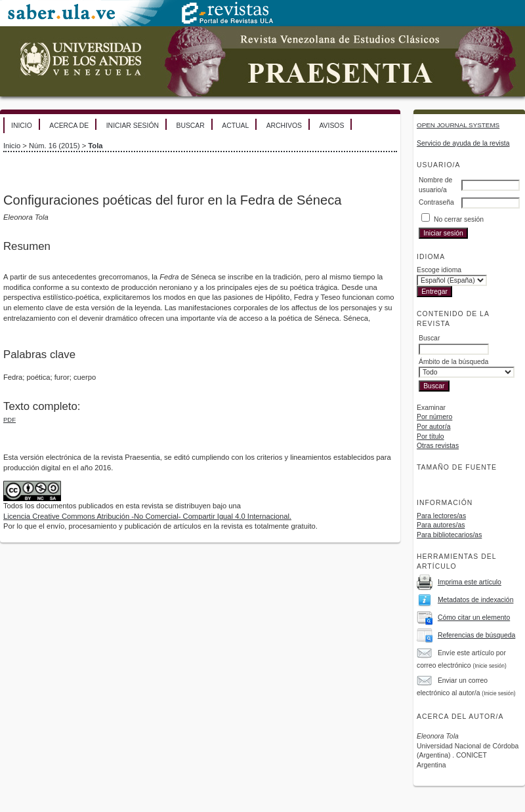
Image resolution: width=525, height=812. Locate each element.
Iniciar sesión (133, 126)
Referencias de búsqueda (476, 635)
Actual (235, 126)
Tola (95, 146)
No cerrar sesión (459, 219)
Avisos (331, 126)
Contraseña (436, 202)
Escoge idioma (439, 270)
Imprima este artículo (470, 582)
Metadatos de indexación (476, 600)
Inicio (22, 126)
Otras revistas (438, 446)
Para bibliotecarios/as (449, 535)
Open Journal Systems (458, 125)
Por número (434, 417)
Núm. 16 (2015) (54, 146)
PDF (10, 419)
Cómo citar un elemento (474, 618)
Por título (430, 436)
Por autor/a (433, 427)
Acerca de (69, 126)
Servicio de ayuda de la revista (463, 143)
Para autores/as (441, 525)
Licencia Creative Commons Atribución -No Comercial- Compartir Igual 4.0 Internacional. (147, 516)
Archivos (284, 126)
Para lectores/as (441, 516)
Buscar (190, 126)
